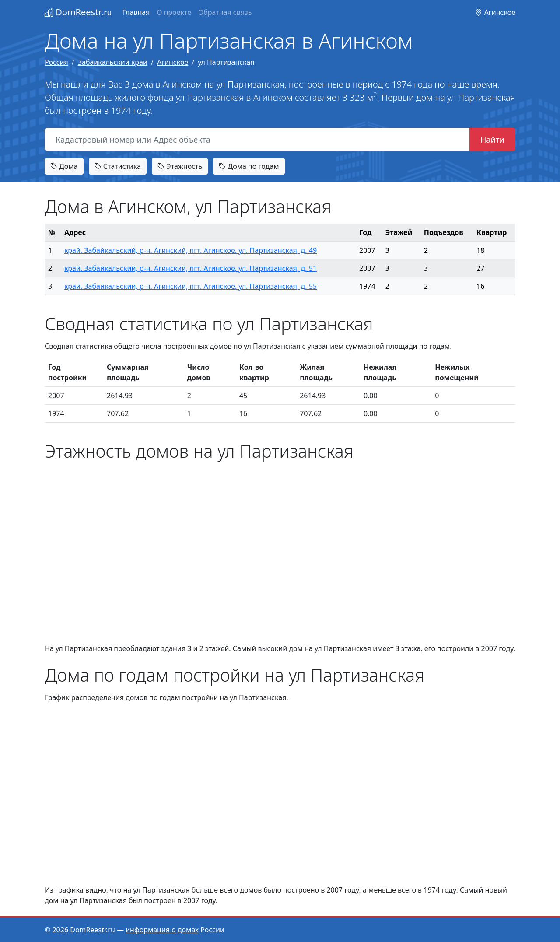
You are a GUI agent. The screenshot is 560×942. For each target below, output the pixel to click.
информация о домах (162, 930)
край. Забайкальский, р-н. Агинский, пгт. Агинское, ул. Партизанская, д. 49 (191, 250)
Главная (136, 12)
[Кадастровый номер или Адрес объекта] (257, 140)
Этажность (180, 166)
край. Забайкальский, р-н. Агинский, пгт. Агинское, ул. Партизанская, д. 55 (191, 286)
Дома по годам (249, 166)
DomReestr (78, 12)
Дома (64, 166)
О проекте (174, 12)
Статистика (118, 166)
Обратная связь (225, 12)
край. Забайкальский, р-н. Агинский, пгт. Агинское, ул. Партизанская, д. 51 (191, 268)
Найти (492, 139)
